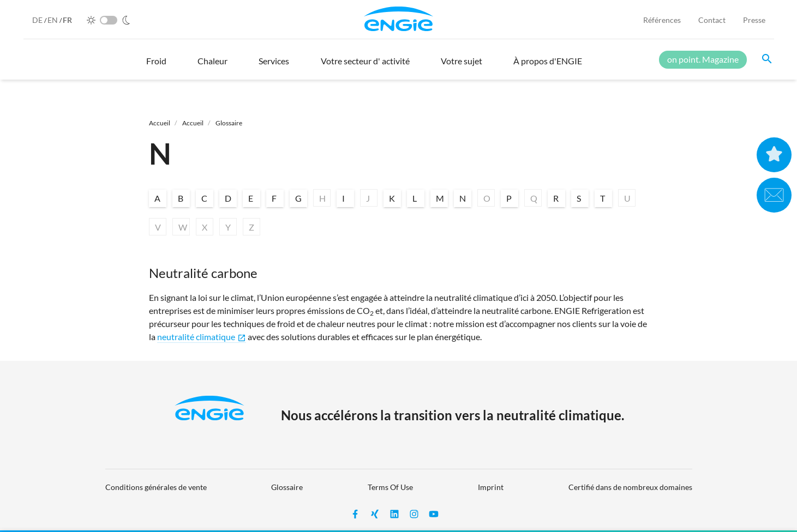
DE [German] (38, 20)
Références (662, 20)
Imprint (491, 487)
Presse (754, 20)
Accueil (160, 123)
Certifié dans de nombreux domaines (630, 487)
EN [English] (53, 20)
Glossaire (229, 123)
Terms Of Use (390, 487)
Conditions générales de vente (156, 487)
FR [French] (67, 20)
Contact (712, 20)
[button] (156, 66)
